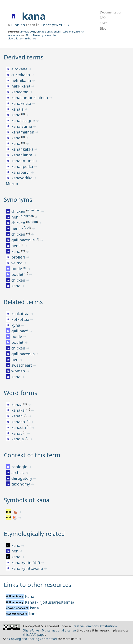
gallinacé (20, 331)
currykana (21, 75)
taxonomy (21, 484)
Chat (103, 23)
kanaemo (20, 92)
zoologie (20, 467)
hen (15, 217)
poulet (18, 274)
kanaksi (19, 410)
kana (34, 16)
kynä (16, 325)
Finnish (18, 25)
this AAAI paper (34, 635)
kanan (18, 416)
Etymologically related (34, 534)
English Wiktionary (64, 32)
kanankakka (23, 149)
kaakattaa (21, 314)
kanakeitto (22, 103)
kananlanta (22, 155)
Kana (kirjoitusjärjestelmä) (49, 602)
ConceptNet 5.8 (55, 25)
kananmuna (23, 161)
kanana (19, 422)
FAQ (103, 18)
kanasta (19, 428)
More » (12, 184)
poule (17, 269)
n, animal (33, 210)
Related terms (23, 302)
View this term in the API (22, 38)
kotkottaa (21, 319)
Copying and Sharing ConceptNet (33, 639)
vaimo (17, 263)
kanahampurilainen (30, 98)
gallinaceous (24, 240)
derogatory (22, 478)
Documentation (111, 12)
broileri (19, 257)
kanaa (17, 405)
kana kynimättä (26, 563)
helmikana (22, 80)
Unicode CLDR (45, 32)
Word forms (21, 393)
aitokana (20, 69)
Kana (30, 596)
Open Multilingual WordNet (42, 35)
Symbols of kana (27, 500)
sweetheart (22, 365)
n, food (32, 222)
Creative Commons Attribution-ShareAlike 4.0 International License (70, 628)
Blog (103, 28)
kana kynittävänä (28, 568)
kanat (17, 433)
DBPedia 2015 (27, 32)
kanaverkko (22, 178)
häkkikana (21, 86)
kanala (18, 109)
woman (19, 371)
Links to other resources (38, 585)
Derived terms (24, 57)
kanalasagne (24, 121)
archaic (18, 473)
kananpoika (23, 166)
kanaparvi (21, 172)
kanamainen (23, 132)
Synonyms (18, 200)
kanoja (18, 439)
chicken (19, 211)
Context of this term (32, 455)
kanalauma (22, 126)
